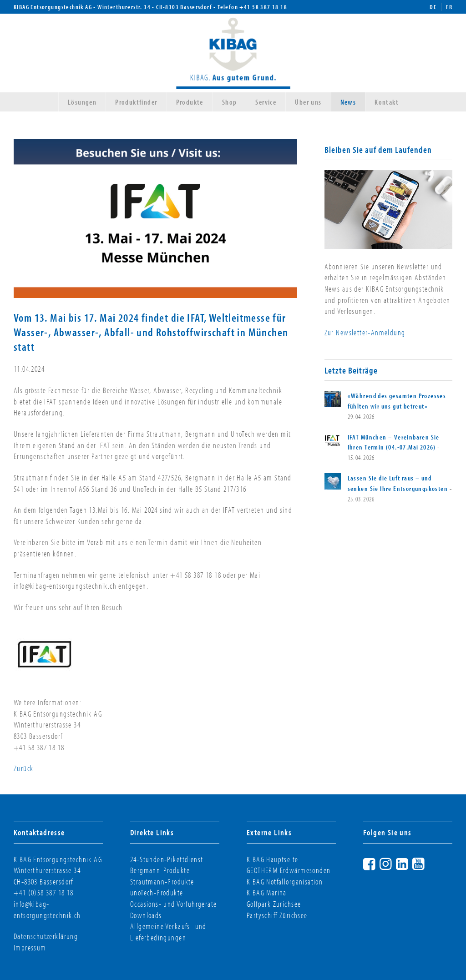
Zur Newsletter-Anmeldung (365, 332)
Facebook (378, 863)
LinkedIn (410, 863)
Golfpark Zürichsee (274, 904)
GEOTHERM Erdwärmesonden (289, 870)
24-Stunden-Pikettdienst (167, 859)
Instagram (394, 863)
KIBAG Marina (267, 892)
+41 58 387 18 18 (263, 7)
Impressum (30, 947)
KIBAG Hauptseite (273, 859)
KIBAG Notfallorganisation (285, 881)
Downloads (146, 915)
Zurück (23, 768)
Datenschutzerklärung (46, 936)
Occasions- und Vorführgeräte (173, 904)
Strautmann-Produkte (162, 881)
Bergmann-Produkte (160, 870)
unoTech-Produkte (157, 892)
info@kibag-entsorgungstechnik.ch (47, 909)
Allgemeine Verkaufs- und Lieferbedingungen (168, 932)
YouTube (427, 863)
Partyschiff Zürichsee (277, 915)
